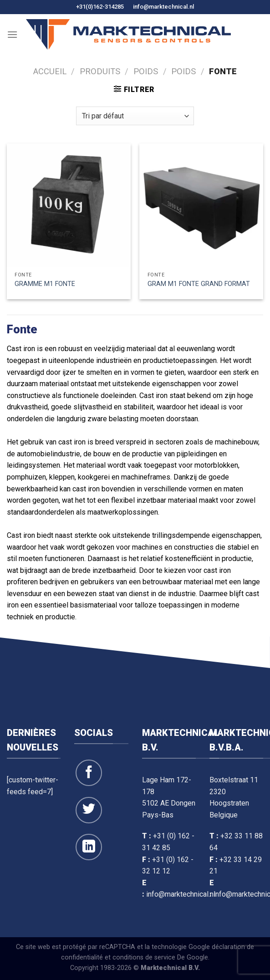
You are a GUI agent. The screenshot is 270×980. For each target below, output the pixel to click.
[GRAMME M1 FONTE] (69, 205)
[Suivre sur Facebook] (89, 773)
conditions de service (144, 957)
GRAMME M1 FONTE (45, 284)
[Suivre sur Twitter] (89, 810)
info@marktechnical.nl (163, 7)
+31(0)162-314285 (100, 7)
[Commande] (135, 116)
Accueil (50, 71)
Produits (100, 71)
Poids (146, 71)
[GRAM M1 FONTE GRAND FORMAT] (201, 205)
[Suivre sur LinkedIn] (89, 847)
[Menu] (12, 34)
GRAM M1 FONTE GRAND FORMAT (199, 284)
